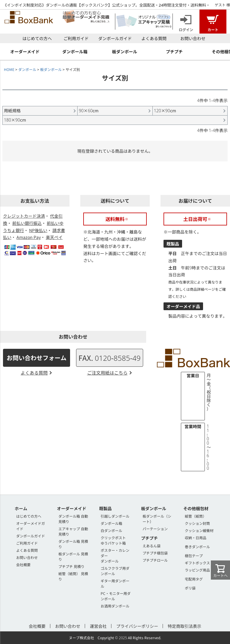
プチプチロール (155, 560)
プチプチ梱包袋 (155, 553)
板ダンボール (51, 69)
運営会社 (98, 626)
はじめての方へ (37, 38)
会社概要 (23, 565)
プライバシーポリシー (137, 626)
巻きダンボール (197, 547)
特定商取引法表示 (184, 626)
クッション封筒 (197, 523)
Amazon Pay (29, 237)
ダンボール (27, 69)
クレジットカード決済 (24, 216)
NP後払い (38, 230)
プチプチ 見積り (71, 566)
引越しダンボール (115, 516)
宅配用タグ (194, 579)
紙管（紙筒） (196, 516)
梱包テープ (194, 556)
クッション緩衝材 (199, 530)
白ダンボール (111, 530)
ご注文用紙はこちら (107, 373)
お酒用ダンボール (115, 606)
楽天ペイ (54, 237)
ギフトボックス (197, 563)
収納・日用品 (196, 538)
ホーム (21, 508)
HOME (9, 69)
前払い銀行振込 (27, 223)
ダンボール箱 (111, 523)
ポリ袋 (190, 588)
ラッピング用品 (197, 570)
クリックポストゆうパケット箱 (113, 540)
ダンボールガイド (115, 38)
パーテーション (155, 529)
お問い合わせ (193, 38)
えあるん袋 (152, 546)
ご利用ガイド (76, 38)
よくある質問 (154, 38)
